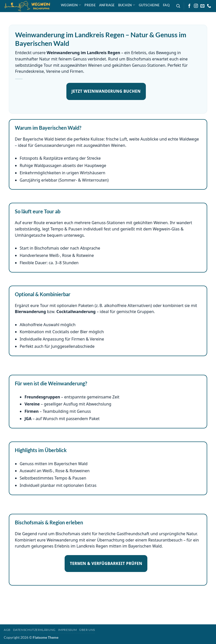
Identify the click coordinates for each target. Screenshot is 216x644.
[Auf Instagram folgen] (196, 6)
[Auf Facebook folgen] (189, 6)
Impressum (68, 630)
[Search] (178, 6)
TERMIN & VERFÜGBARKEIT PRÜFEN (106, 563)
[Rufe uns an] (209, 6)
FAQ (166, 5)
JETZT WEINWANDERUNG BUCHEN (106, 91)
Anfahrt (71, 14)
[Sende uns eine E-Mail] (202, 6)
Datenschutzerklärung (34, 630)
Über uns (87, 630)
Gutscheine (149, 5)
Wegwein (71, 5)
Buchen (127, 5)
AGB (7, 630)
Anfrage (107, 5)
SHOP (87, 14)
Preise (90, 5)
